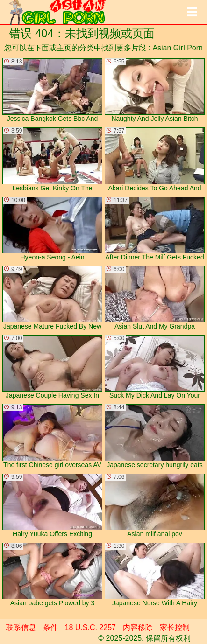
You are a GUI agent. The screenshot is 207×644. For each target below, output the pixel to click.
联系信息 (21, 627)
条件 (50, 627)
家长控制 (175, 627)
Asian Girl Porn (178, 48)
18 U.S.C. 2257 (90, 627)
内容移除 (138, 627)
